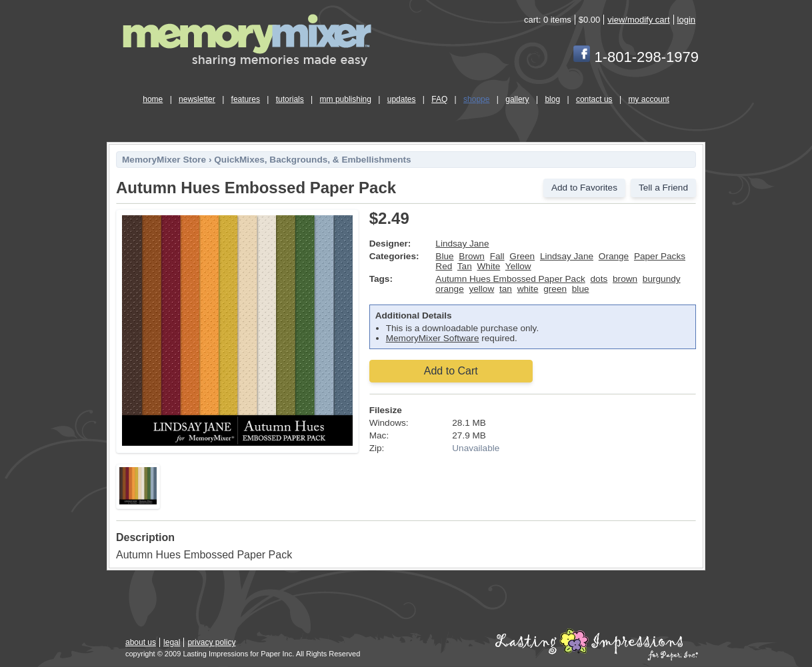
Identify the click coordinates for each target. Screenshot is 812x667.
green (555, 289)
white (528, 289)
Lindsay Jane (462, 244)
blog (552, 99)
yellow (481, 289)
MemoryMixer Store (164, 160)
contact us (594, 99)
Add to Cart (451, 371)
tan (506, 289)
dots (599, 279)
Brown (472, 256)
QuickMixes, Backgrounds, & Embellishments (312, 160)
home (153, 99)
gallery (517, 99)
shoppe (476, 99)
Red (444, 266)
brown (625, 279)
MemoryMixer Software (433, 338)
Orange (614, 256)
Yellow (518, 266)
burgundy (662, 279)
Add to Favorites (584, 188)
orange (449, 289)
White (489, 266)
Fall (497, 256)
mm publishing (346, 99)
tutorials (290, 99)
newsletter (197, 99)
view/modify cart (638, 20)
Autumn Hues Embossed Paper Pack (510, 279)
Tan (465, 266)
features (246, 99)
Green (522, 256)
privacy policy (211, 642)
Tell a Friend (663, 188)
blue (581, 289)
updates (402, 99)
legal (172, 642)
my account (648, 99)
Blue (444, 256)
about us (141, 642)
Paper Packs (660, 256)
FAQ (439, 99)
